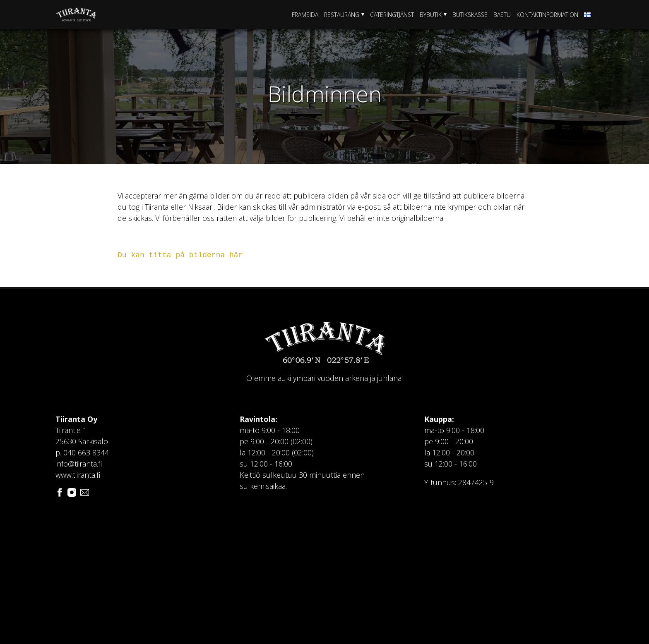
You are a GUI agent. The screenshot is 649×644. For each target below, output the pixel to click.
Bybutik (431, 15)
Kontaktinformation (547, 15)
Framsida (305, 15)
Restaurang (342, 15)
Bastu (502, 15)
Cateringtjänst (392, 15)
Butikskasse (470, 15)
